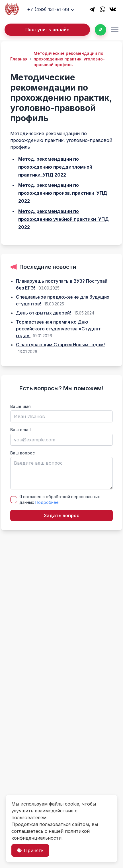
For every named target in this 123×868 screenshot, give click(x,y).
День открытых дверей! (44, 313)
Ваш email (20, 430)
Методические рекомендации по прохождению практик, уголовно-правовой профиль (69, 59)
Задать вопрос (62, 515)
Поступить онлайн (47, 30)
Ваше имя (20, 406)
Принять (30, 850)
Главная (19, 59)
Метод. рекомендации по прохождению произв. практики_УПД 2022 (63, 193)
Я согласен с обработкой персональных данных (60, 499)
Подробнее (47, 502)
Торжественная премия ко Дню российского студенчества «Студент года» (58, 329)
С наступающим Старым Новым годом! (60, 345)
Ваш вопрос (22, 453)
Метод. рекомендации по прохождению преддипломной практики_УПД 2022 (55, 167)
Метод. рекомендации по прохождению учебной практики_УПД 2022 (63, 219)
